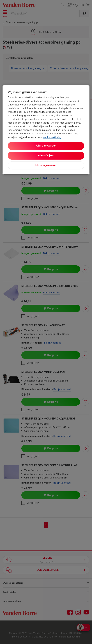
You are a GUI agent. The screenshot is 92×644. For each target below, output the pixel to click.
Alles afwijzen (46, 155)
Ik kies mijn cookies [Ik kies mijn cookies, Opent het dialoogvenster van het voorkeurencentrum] (46, 165)
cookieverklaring (52, 137)
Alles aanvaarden (46, 146)
